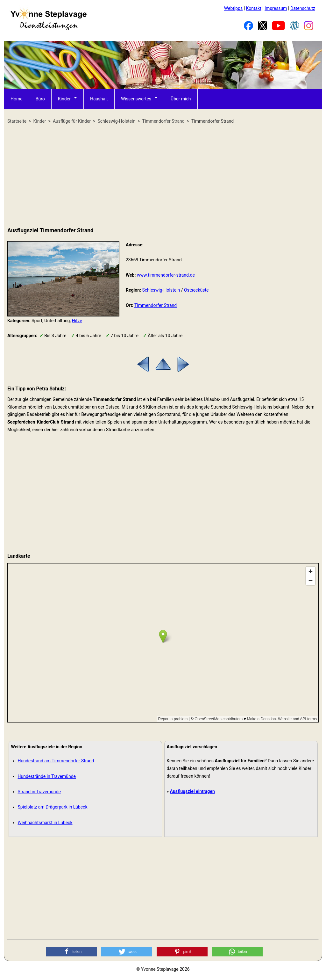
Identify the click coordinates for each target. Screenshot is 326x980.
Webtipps (233, 8)
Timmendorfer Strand (156, 305)
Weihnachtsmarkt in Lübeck (45, 823)
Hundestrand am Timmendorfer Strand (56, 761)
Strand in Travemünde (39, 792)
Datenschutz (303, 8)
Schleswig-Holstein (161, 290)
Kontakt (254, 8)
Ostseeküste (196, 290)
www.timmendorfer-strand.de (166, 275)
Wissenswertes (136, 99)
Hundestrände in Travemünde (47, 776)
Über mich (181, 99)
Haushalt (99, 99)
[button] (72, 952)
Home (17, 99)
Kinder (64, 99)
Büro (40, 99)
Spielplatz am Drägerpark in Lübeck (53, 807)
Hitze (77, 321)
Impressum (276, 8)
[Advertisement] (163, 176)
